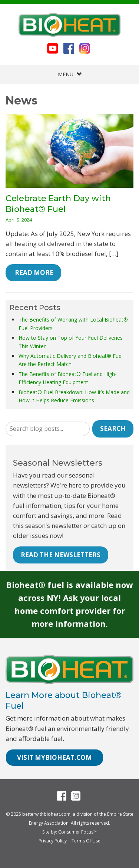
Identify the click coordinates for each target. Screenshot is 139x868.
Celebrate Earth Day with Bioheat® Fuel (58, 204)
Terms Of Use (86, 841)
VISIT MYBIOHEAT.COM (54, 757)
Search (113, 428)
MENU (70, 74)
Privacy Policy (53, 841)
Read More (33, 272)
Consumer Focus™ (77, 832)
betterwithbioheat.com (46, 814)
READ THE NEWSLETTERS (61, 555)
